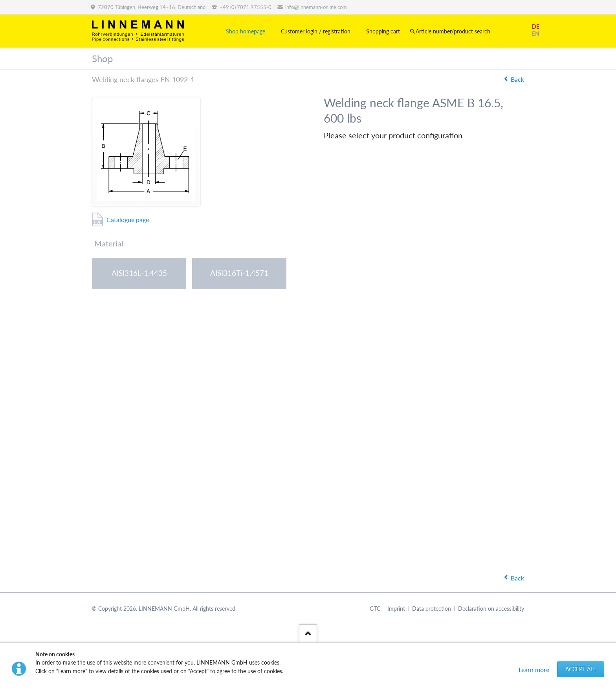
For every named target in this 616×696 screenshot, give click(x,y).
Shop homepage (246, 31)
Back (517, 79)
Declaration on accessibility (491, 609)
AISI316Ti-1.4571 (239, 273)
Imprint (396, 609)
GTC (375, 609)
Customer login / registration (316, 31)
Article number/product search (453, 31)
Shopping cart (383, 31)
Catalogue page (128, 219)
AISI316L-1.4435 (139, 273)
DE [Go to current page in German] (536, 27)
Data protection (432, 609)
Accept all (581, 669)
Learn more (534, 669)
